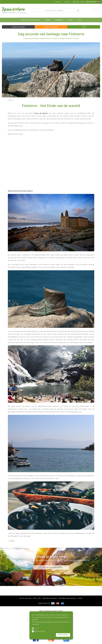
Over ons (58, 2)
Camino (48, 20)
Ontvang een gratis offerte (52, 568)
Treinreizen (59, 20)
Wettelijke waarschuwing (67, 598)
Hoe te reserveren (25, 598)
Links (39, 598)
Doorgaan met (63, 635)
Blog (79, 20)
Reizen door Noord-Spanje (30, 20)
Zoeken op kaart (18, 27)
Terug (12, 541)
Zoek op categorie (51, 27)
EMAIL (82, 2)
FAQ (84, 27)
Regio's (70, 20)
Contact (67, 2)
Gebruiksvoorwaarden (50, 598)
